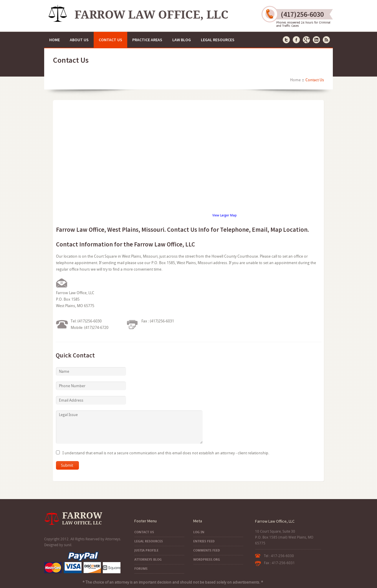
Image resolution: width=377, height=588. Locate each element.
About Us (79, 40)
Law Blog (182, 40)
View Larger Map (224, 215)
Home (54, 40)
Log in (199, 532)
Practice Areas (147, 40)
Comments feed (207, 550)
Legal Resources (218, 40)
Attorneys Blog (148, 560)
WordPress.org (207, 560)
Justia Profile (146, 550)
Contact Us (110, 40)
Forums (141, 569)
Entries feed (204, 541)
